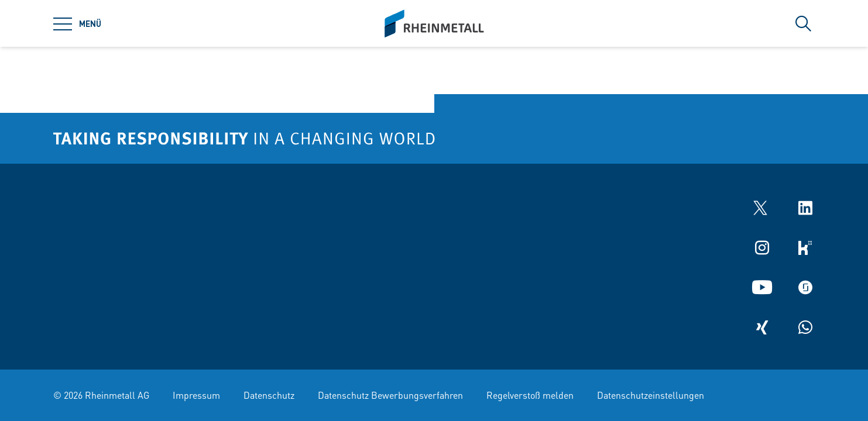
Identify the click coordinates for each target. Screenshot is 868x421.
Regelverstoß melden (530, 395)
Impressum (196, 395)
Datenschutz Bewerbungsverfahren (390, 395)
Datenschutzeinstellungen (651, 395)
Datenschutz (269, 395)
